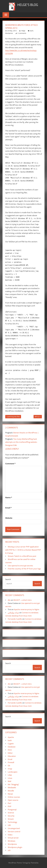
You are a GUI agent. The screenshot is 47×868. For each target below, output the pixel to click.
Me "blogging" (13, 784)
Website (9, 518)
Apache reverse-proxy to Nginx (27, 609)
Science (11, 813)
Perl (9, 803)
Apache (11, 737)
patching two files (14, 417)
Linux (10, 778)
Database (12, 747)
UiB (9, 825)
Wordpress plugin (15, 847)
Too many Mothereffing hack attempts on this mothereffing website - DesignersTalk (22, 442)
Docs (10, 750)
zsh (9, 850)
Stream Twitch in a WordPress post (22, 556)
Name (9, 497)
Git (9, 766)
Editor (10, 753)
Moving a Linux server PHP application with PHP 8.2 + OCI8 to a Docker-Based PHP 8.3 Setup (23, 550)
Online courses (14, 797)
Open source (13, 800)
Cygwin (11, 744)
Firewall (11, 762)
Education (12, 756)
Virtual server (13, 838)
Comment (10, 464)
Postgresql (12, 810)
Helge (23, 31)
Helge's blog (28, 5)
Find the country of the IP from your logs (24, 569)
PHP (10, 806)
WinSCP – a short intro (23, 600)
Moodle (11, 791)
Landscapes (13, 772)
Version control (14, 832)
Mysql (10, 794)
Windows (12, 841)
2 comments (22, 33)
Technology (12, 822)
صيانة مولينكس (13, 613)
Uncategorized (14, 828)
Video (10, 835)
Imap (10, 769)
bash (32, 31)
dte (9, 600)
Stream (11, 819)
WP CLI (37, 417)
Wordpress (9, 33)
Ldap (10, 775)
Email (8, 508)
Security (11, 816)
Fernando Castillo (15, 619)
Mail (9, 781)
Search (8, 579)
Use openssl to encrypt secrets (20, 566)
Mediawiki (12, 787)
